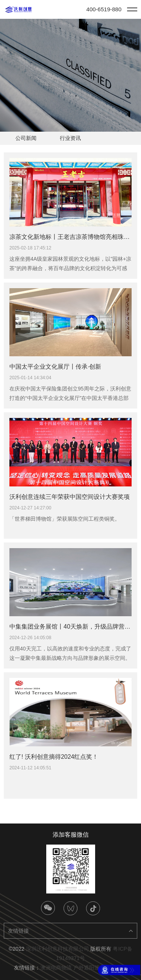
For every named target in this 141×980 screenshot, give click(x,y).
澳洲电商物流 (56, 968)
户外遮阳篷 (86, 968)
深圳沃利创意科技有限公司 (58, 949)
